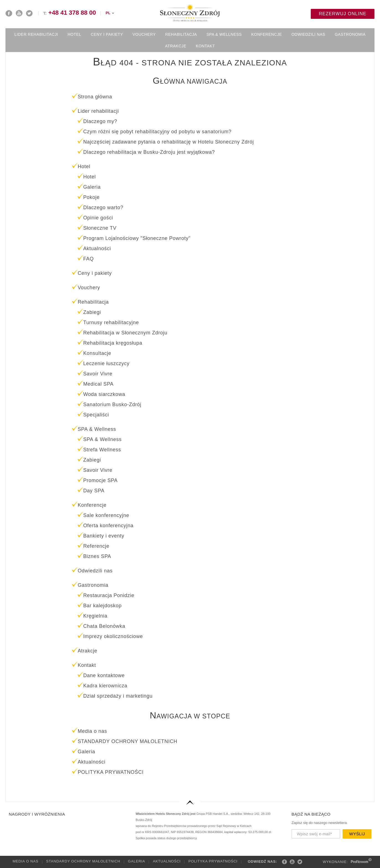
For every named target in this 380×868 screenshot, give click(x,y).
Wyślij (357, 834)
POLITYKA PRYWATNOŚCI (213, 861)
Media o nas (26, 861)
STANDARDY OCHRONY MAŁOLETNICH (83, 861)
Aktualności (167, 861)
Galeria (137, 861)
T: (70, 13)
